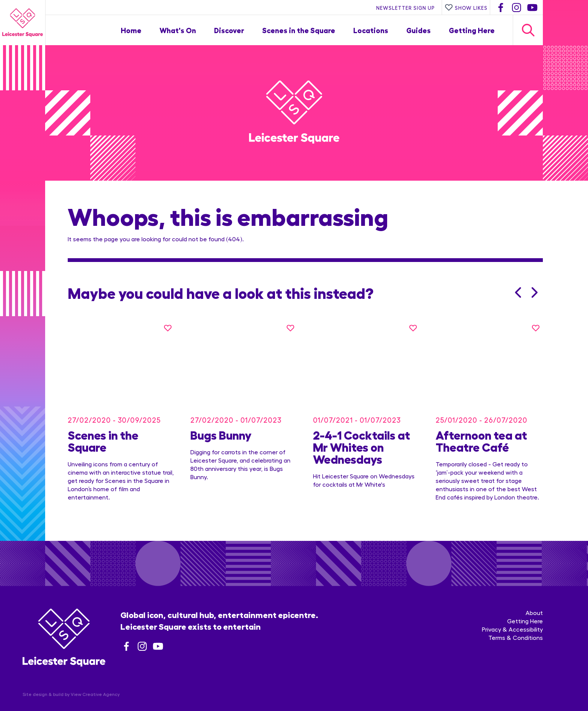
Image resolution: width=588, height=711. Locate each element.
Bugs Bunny (221, 426)
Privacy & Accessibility (512, 612)
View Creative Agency (95, 677)
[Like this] (168, 328)
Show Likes (466, 8)
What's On (178, 30)
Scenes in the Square (299, 30)
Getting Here (472, 30)
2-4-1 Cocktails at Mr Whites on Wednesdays (362, 438)
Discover (229, 30)
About (534, 596)
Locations (371, 30)
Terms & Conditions (516, 620)
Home (131, 30)
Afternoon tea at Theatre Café (481, 432)
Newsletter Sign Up (406, 8)
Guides (419, 30)
